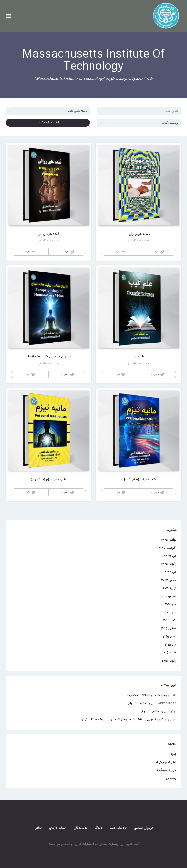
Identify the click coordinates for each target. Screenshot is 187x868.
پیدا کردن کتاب (48, 123)
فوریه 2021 (170, 588)
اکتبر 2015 (170, 621)
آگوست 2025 (167, 548)
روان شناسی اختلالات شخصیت (147, 695)
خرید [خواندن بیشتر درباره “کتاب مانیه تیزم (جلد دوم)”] (27, 492)
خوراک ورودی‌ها (166, 762)
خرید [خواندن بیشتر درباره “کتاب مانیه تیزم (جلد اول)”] (117, 492)
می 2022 (170, 572)
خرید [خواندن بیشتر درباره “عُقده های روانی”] (27, 252)
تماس (38, 828)
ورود (173, 754)
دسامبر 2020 (168, 596)
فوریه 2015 (169, 653)
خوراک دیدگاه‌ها (166, 770)
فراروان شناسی (143, 828)
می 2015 (171, 645)
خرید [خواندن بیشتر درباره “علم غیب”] (117, 374)
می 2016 (171, 612)
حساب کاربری (58, 828)
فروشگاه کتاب (118, 828)
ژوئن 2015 (170, 637)
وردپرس (171, 778)
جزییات (155, 252)
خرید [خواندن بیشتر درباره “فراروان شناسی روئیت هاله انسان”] (27, 374)
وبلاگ (98, 828)
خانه (150, 79)
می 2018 (171, 604)
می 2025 (170, 556)
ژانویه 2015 (169, 661)
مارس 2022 (169, 580)
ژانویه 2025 (169, 564)
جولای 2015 (169, 629)
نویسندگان (80, 828)
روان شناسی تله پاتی (140, 703)
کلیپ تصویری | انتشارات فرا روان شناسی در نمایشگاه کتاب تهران (122, 719)
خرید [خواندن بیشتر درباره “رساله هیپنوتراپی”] (117, 252)
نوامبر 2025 (169, 540)
